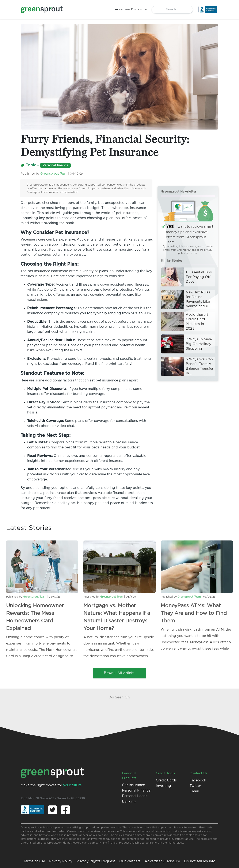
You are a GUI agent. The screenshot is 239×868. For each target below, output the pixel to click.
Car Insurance (133, 785)
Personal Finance (136, 790)
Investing (163, 786)
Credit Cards (166, 780)
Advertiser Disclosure (162, 861)
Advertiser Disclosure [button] (131, 9)
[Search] (172, 10)
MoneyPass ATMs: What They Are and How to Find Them (194, 613)
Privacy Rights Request (96, 861)
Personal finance (55, 165)
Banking (129, 801)
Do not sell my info (200, 861)
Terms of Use (34, 861)
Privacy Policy (61, 861)
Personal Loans (135, 796)
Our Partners (130, 861)
